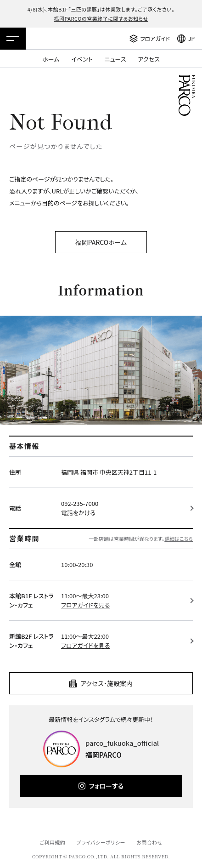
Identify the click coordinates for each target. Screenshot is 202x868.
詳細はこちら (179, 539)
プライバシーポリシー (101, 842)
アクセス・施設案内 (107, 683)
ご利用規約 (52, 842)
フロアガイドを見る (85, 605)
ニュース (115, 59)
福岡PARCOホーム (101, 242)
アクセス (149, 59)
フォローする (106, 786)
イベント (82, 59)
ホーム (51, 59)
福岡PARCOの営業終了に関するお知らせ (101, 18)
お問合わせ (149, 842)
